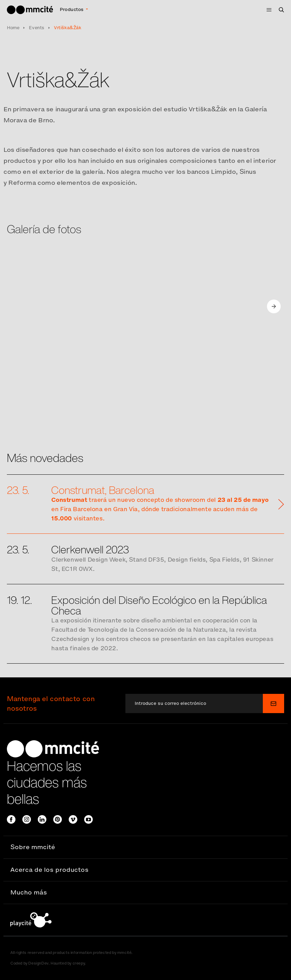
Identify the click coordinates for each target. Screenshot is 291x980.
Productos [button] (72, 9)
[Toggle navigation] (267, 10)
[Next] (276, 307)
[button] (145, 847)
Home (13, 28)
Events (37, 28)
